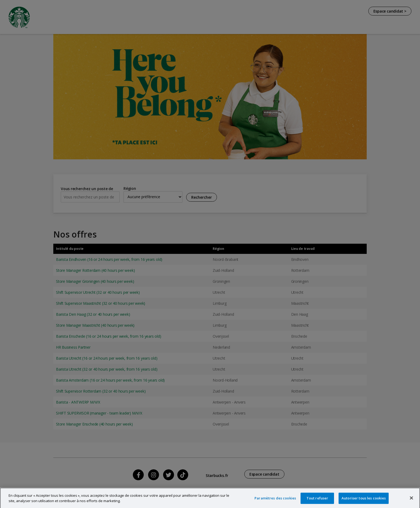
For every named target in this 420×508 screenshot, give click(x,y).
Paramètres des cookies (275, 502)
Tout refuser (317, 502)
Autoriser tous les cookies (364, 502)
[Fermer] (411, 502)
